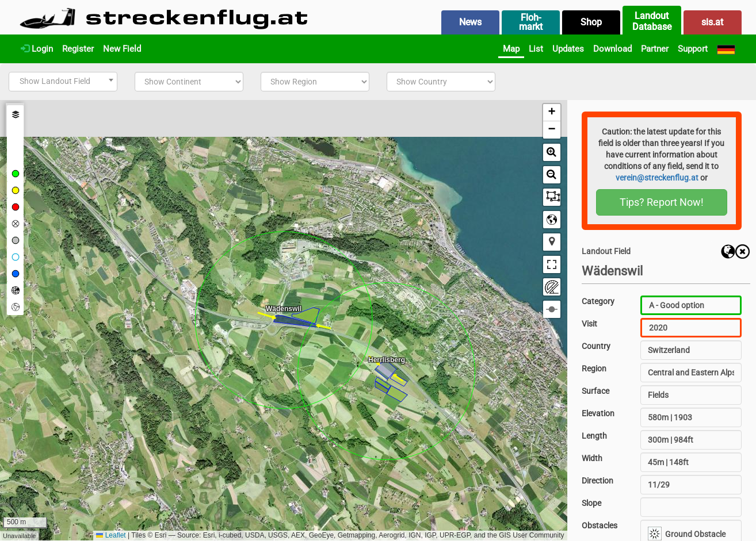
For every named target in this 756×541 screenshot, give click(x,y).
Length (594, 436)
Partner (655, 49)
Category (598, 301)
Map (511, 49)
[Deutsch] (726, 49)
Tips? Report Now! (662, 202)
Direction (597, 481)
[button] (552, 113)
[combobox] (63, 82)
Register (78, 49)
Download (612, 49)
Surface (595, 391)
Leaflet (111, 535)
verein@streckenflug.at (657, 178)
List (536, 49)
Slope (591, 503)
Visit (589, 324)
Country (596, 346)
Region (594, 369)
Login (37, 49)
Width (592, 458)
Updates (568, 49)
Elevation (598, 413)
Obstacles (600, 525)
